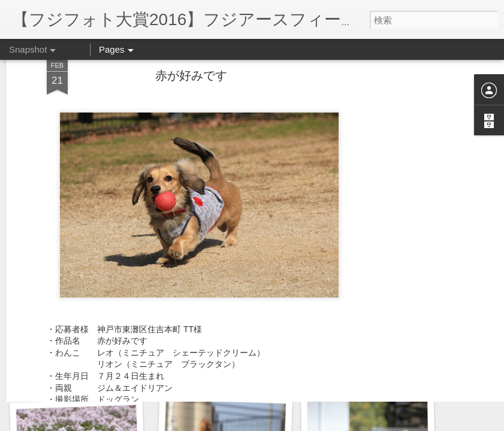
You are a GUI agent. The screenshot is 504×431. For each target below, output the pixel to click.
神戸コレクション (221, 375)
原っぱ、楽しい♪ (364, 369)
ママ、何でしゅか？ (76, 375)
